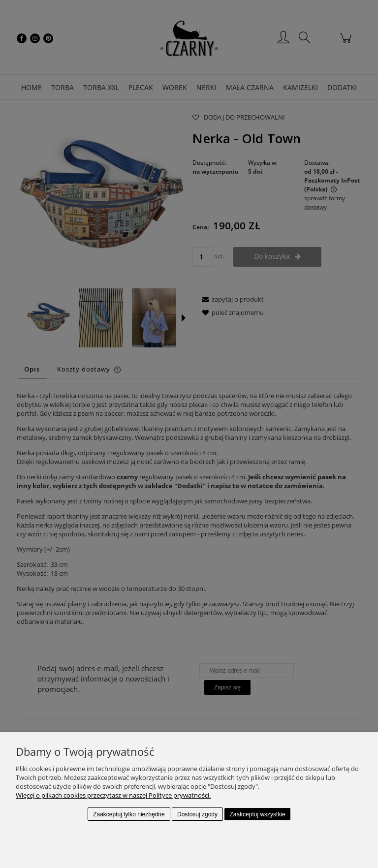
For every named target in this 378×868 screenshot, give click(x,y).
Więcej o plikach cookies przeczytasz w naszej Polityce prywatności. (113, 795)
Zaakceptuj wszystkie (257, 814)
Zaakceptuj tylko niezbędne (129, 814)
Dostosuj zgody (197, 814)
